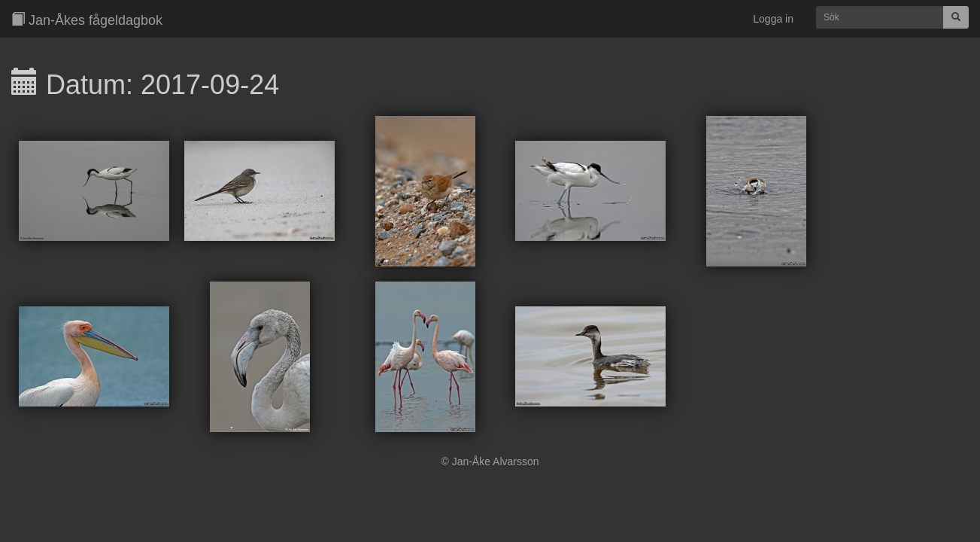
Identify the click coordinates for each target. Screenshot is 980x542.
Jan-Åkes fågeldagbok (87, 20)
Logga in (773, 19)
